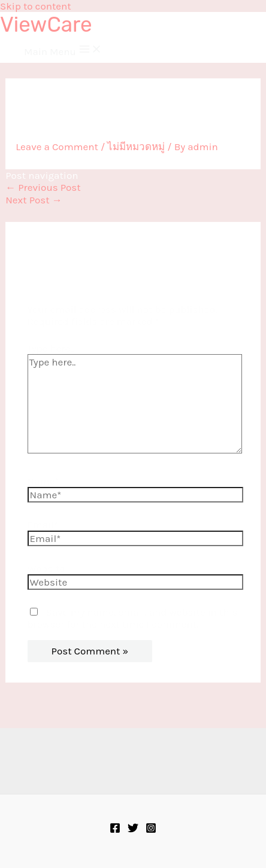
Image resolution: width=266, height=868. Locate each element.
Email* (43, 525)
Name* (43, 481)
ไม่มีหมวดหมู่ (136, 147)
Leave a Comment (57, 147)
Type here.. (51, 348)
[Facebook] (115, 830)
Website (46, 568)
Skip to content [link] (36, 6)
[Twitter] (133, 830)
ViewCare (46, 25)
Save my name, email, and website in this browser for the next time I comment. (133, 618)
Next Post (34, 200)
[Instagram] (151, 830)
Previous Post (43, 187)
